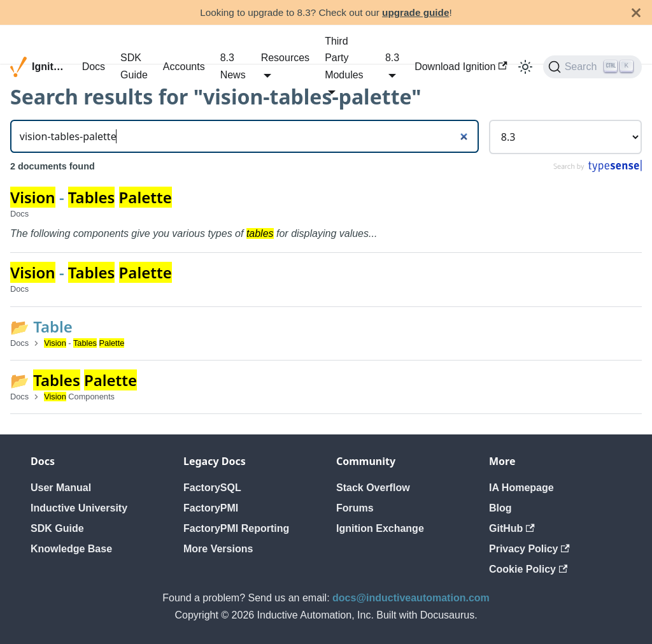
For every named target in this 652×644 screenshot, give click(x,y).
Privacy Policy (529, 549)
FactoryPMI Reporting (236, 528)
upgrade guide (415, 12)
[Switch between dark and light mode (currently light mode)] (525, 67)
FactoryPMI (211, 508)
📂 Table (41, 326)
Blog (500, 508)
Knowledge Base (71, 549)
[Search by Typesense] (597, 169)
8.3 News (233, 66)
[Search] (592, 67)
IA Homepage (521, 488)
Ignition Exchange (380, 528)
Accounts (184, 67)
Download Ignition (461, 67)
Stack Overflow (373, 488)
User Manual (61, 488)
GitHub (512, 528)
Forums (355, 508)
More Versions (218, 549)
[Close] (636, 12)
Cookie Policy (528, 569)
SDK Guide (134, 66)
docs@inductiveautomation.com (411, 598)
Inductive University (79, 508)
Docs (94, 67)
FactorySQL (212, 488)
